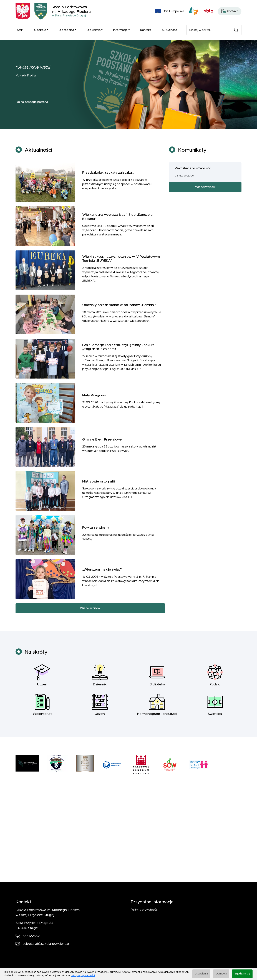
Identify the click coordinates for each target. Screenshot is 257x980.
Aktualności (169, 30)
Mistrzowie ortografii (99, 488)
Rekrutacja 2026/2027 (193, 175)
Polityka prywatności (144, 910)
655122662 (31, 936)
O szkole (40, 30)
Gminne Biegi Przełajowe (102, 446)
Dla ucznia (94, 30)
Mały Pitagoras (94, 402)
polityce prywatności (83, 976)
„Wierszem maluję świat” (102, 576)
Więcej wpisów (90, 615)
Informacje (120, 30)
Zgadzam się (242, 974)
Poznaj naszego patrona (32, 102)
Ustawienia (201, 974)
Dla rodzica (66, 30)
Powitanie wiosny (96, 534)
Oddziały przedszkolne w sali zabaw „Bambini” (119, 311)
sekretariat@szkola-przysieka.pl (46, 944)
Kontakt (146, 30)
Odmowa (221, 974)
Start (20, 30)
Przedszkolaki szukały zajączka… (108, 179)
